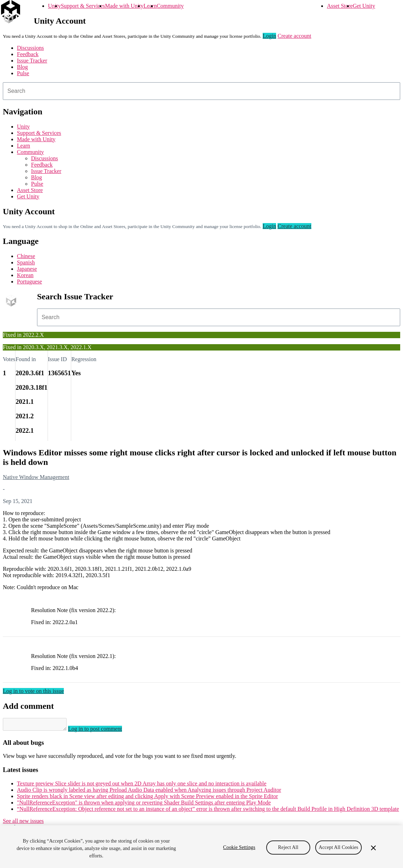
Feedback (28, 54)
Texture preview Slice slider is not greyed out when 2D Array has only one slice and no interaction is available (142, 786)
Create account (294, 36)
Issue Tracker (32, 61)
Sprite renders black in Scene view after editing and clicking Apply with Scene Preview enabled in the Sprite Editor (147, 798)
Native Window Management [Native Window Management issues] (36, 477)
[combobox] (201, 91)
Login (269, 36)
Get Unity (364, 6)
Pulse (23, 73)
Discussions (30, 48)
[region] (201, 847)
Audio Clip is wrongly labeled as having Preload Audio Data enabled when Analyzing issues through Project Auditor (149, 792)
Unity (54, 6)
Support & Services (83, 6)
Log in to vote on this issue (33, 691)
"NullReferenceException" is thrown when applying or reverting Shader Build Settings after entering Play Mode (144, 805)
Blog (22, 67)
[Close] (373, 848)
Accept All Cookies (338, 847)
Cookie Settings (239, 847)
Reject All (288, 847)
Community (170, 6)
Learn (150, 6)
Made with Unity (124, 6)
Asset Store (340, 6)
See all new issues (23, 823)
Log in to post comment (102, 731)
